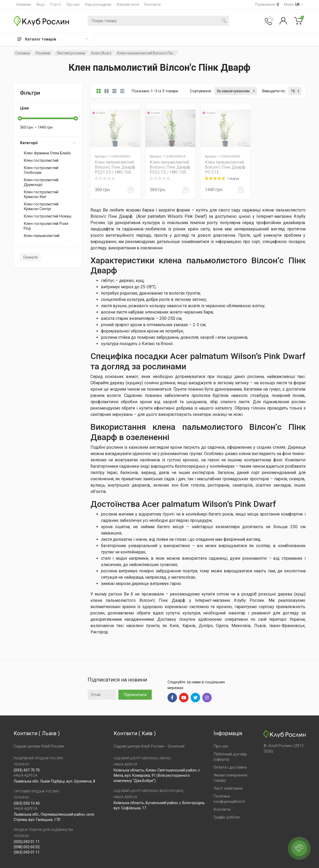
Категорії (48, 143)
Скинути (30, 257)
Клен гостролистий (41, 160)
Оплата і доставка (230, 767)
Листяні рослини (71, 53)
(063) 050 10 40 (27, 803)
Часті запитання (228, 788)
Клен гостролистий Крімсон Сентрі (41, 206)
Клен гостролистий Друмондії (41, 182)
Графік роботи (227, 817)
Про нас (73, 4)
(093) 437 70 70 (27, 770)
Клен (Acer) (101, 53)
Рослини (43, 53)
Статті (56, 4)
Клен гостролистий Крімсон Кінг (41, 194)
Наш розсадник (98, 4)
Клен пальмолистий (42, 236)
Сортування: (201, 91)
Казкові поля (128, 4)
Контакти (153, 4)
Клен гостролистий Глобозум (41, 170)
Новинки (24, 4)
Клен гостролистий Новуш (47, 216)
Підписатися (135, 695)
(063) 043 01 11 (27, 852)
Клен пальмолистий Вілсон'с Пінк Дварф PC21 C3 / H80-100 (115, 167)
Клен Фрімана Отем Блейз (47, 153)
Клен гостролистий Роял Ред (46, 226)
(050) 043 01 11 (27, 842)
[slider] (20, 118)
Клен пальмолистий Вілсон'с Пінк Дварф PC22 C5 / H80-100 (170, 167)
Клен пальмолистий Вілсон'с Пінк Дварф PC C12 (225, 167)
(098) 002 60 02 (27, 847)
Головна (23, 53)
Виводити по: (274, 91)
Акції (41, 4)
